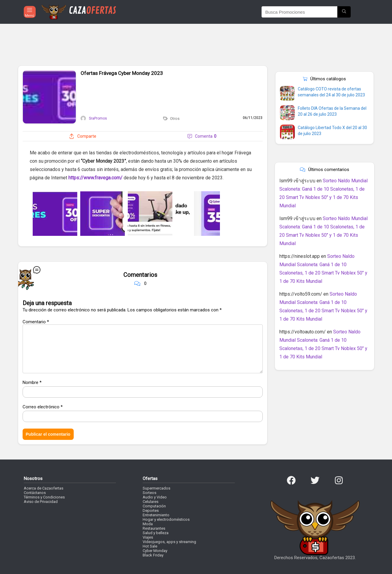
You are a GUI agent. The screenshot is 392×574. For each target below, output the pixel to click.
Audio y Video (155, 497)
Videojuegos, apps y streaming (169, 542)
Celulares (151, 502)
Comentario (36, 322)
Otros (175, 119)
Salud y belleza (156, 533)
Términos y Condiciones (44, 497)
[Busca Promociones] (344, 12)
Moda (148, 524)
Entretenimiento (156, 515)
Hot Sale (150, 546)
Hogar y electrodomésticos (166, 519)
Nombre (32, 382)
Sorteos (149, 493)
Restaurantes (154, 528)
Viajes (148, 537)
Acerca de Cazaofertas (44, 488)
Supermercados (156, 488)
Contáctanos (35, 493)
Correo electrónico (43, 407)
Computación (154, 506)
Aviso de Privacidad (41, 502)
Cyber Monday (155, 551)
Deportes (151, 511)
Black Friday (153, 555)
